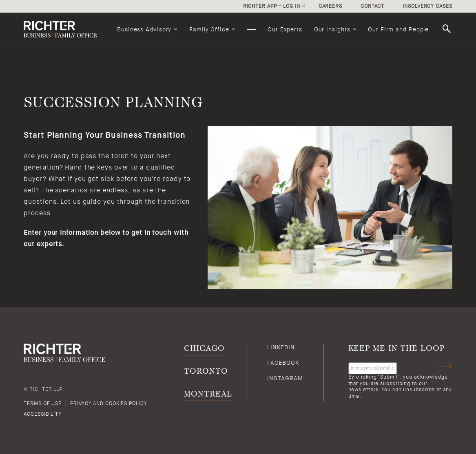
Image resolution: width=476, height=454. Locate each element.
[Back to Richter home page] (64, 29)
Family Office (209, 29)
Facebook (283, 363)
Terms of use (43, 403)
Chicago (204, 349)
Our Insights (332, 29)
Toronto (206, 371)
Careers (330, 6)
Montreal (208, 394)
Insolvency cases (427, 6)
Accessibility (43, 414)
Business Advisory (144, 29)
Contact (372, 6)
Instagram (285, 378)
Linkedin (281, 347)
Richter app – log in (272, 6)
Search (448, 29)
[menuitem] (147, 29)
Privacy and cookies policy (108, 403)
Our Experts (285, 29)
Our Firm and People (398, 29)
